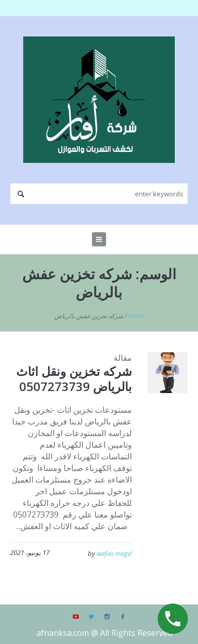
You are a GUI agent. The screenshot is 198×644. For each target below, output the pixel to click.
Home (136, 316)
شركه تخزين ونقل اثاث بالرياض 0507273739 (74, 379)
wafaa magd (114, 553)
